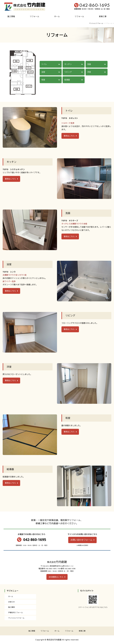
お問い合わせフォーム (81, 540)
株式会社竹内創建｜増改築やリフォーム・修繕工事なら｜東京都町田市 (25, 7)
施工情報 (11, 16)
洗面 (89, 64)
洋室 (89, 72)
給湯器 (67, 80)
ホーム (57, 16)
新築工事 (103, 16)
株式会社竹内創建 (54, 640)
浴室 (43, 72)
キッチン (68, 64)
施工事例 (11, 607)
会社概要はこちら (56, 577)
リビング (68, 72)
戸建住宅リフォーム (16, 612)
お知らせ (11, 602)
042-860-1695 (35, 540)
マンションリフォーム (96, 23)
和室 (43, 80)
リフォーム (35, 16)
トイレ (44, 64)
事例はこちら (69, 136)
